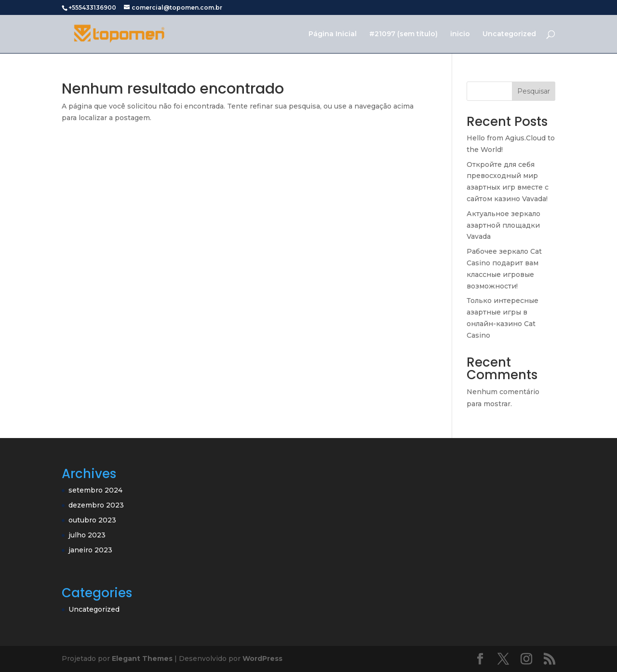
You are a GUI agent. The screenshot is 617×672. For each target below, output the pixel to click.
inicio (460, 34)
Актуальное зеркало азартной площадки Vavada (503, 225)
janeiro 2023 (90, 550)
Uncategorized (509, 34)
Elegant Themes (142, 658)
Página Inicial (333, 34)
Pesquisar (534, 91)
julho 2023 (87, 535)
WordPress (262, 658)
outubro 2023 (92, 520)
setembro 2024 (95, 490)
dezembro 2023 (96, 505)
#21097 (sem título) (403, 34)
